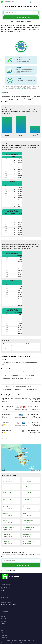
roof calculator (20, 61)
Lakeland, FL (26, 500)
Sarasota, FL (7, 534)
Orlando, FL (26, 514)
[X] (2, 588)
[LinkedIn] (7, 588)
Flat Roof (3, 614)
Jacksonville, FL (27, 493)
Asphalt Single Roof (5, 609)
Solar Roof (3, 619)
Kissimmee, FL (8, 500)
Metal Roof (3, 616)
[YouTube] (9, 588)
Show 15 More (5, 439)
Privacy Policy (4, 635)
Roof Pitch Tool (4, 597)
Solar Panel (4, 621)
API (2, 633)
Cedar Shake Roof (5, 611)
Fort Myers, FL (27, 486)
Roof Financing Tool (5, 600)
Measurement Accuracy (6, 602)
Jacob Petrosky (5, 570)
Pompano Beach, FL (28, 521)
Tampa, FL (6, 541)
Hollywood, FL (7, 493)
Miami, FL (6, 507)
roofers (28, 80)
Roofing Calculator (5, 595)
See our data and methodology (20, 88)
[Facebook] (4, 588)
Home (2, 92)
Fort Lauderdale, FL (9, 486)
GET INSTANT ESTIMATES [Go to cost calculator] (21, 17)
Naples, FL (26, 507)
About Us (3, 628)
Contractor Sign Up (35, 2)
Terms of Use (4, 638)
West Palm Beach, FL (29, 541)
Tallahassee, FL (27, 534)
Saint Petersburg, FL (28, 528)
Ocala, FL (6, 514)
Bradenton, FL (7, 479)
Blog (2, 630)
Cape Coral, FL (27, 479)
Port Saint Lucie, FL (9, 528)
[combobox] (21, 13)
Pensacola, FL (7, 521)
